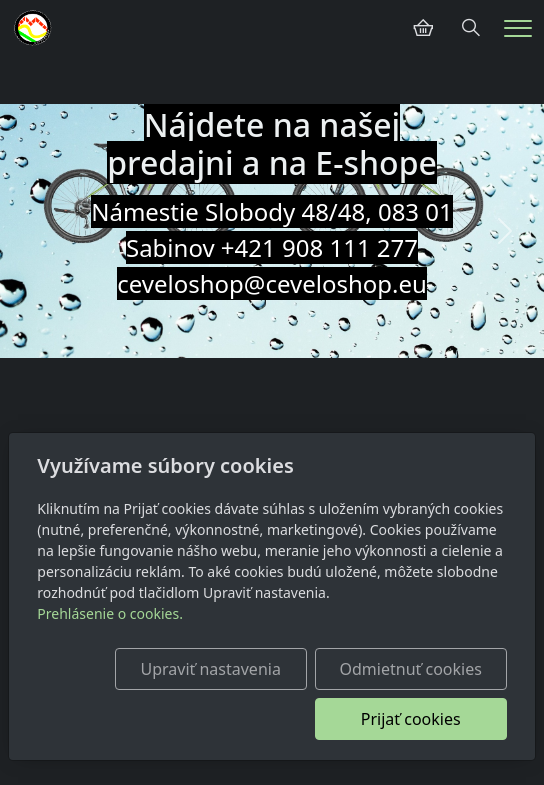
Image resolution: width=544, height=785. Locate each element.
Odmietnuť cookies (411, 669)
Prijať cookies (411, 719)
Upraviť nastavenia (210, 669)
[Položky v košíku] (423, 28)
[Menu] (518, 28)
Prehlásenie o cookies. (110, 613)
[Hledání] (471, 28)
